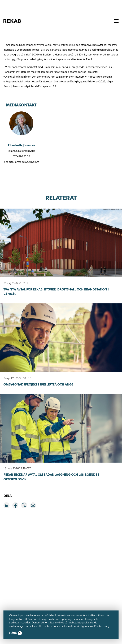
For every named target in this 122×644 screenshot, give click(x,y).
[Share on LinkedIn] (8, 506)
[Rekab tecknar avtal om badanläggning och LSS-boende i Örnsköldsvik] (61, 428)
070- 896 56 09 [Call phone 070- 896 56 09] (21, 157)
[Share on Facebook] (17, 506)
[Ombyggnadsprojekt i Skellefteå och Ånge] (61, 338)
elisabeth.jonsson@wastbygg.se (21, 162)
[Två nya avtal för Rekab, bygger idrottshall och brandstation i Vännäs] (61, 243)
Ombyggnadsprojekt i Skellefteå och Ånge (38, 385)
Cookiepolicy (102, 626)
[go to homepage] (12, 21)
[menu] (116, 21)
